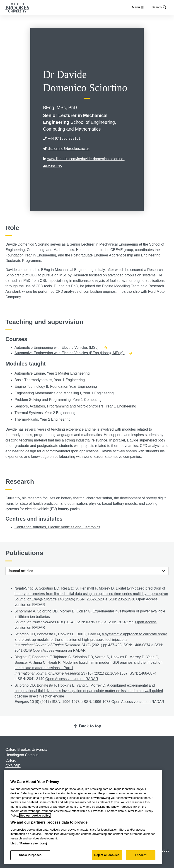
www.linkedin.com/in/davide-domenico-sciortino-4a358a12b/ (84, 162)
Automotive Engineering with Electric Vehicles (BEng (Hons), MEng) (73, 353)
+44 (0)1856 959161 (62, 138)
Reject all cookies (107, 855)
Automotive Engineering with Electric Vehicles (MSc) (61, 347)
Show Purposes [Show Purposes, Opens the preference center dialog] (30, 855)
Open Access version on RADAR (59, 650)
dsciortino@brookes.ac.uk (66, 149)
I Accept (141, 855)
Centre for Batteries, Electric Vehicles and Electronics (57, 527)
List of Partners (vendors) (29, 843)
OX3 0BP (13, 766)
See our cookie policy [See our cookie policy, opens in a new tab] (35, 816)
